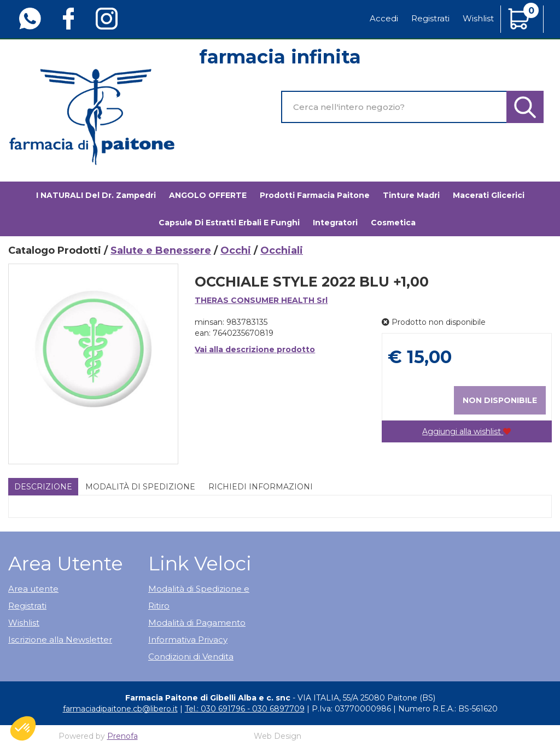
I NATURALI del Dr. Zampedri (96, 195)
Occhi (236, 250)
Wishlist (478, 18)
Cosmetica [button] (393, 223)
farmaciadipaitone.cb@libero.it (120, 709)
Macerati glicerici (489, 195)
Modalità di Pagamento (197, 623)
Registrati (430, 18)
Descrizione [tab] (43, 487)
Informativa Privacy (188, 640)
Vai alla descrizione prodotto (255, 349)
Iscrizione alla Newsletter (60, 640)
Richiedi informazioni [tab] (261, 487)
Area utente (33, 589)
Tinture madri (411, 195)
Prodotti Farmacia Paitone (315, 195)
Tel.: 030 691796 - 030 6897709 (245, 709)
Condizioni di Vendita (191, 656)
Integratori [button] (335, 223)
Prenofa (122, 736)
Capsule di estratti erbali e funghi (229, 223)
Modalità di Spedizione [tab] (140, 487)
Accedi (384, 18)
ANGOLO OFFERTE (208, 195)
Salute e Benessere (161, 250)
